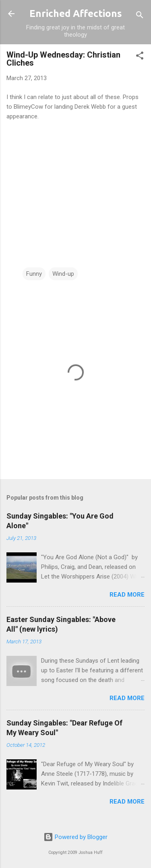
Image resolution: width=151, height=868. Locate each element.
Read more (127, 595)
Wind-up (63, 274)
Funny (34, 274)
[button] (140, 57)
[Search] (140, 16)
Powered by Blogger (75, 837)
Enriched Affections (76, 13)
